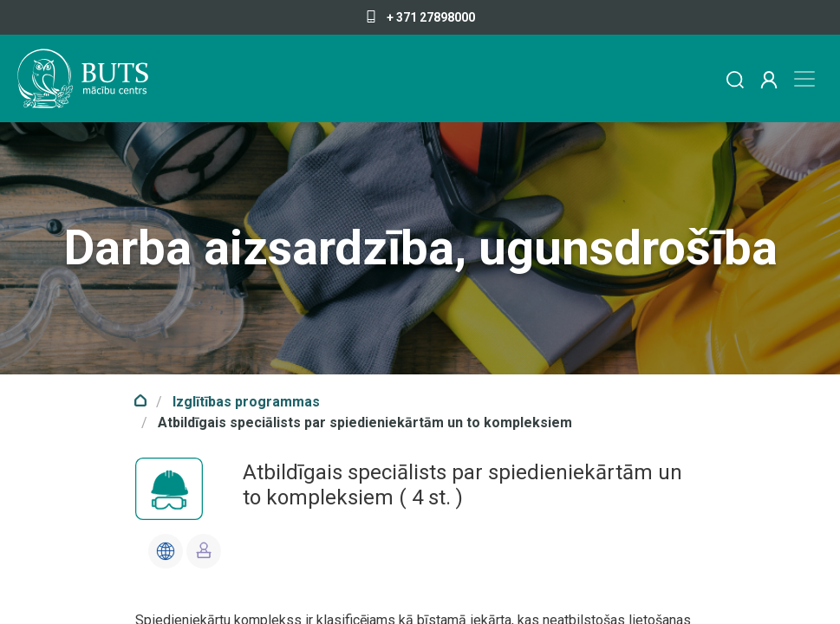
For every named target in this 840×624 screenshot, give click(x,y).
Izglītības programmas (246, 402)
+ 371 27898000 (420, 17)
